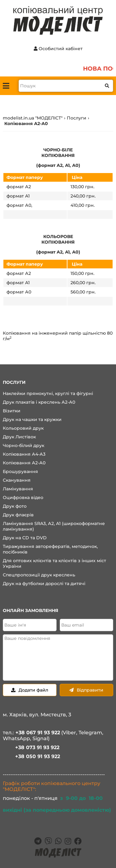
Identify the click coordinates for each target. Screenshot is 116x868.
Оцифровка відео (23, 497)
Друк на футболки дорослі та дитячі (44, 584)
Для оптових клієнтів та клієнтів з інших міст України (54, 563)
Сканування (17, 480)
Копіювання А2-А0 (24, 463)
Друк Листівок (19, 437)
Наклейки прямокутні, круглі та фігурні (48, 393)
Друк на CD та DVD (25, 538)
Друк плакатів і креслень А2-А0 (39, 402)
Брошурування (20, 471)
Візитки (12, 411)
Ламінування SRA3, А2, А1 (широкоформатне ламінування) (54, 526)
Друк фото (15, 506)
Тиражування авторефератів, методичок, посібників (50, 549)
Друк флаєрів (18, 515)
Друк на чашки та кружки (32, 419)
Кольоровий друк (23, 428)
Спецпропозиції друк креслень (39, 575)
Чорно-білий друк (24, 445)
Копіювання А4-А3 (24, 454)
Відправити (86, 690)
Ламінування (18, 489)
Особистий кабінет (58, 49)
